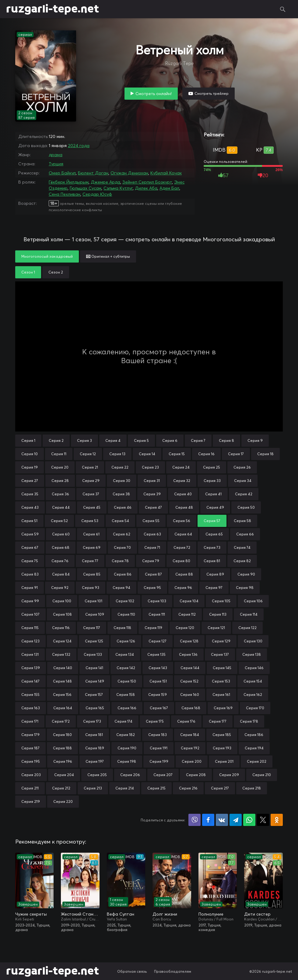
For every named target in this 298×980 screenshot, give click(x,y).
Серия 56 (182, 521)
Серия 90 (246, 574)
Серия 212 (61, 788)
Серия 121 (216, 628)
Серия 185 (222, 735)
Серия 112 (187, 614)
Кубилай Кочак (166, 173)
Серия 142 (126, 668)
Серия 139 (31, 668)
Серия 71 (152, 547)
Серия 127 (158, 641)
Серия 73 (212, 547)
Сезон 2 (56, 272)
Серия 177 (218, 721)
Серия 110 (126, 614)
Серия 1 (28, 440)
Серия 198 (127, 761)
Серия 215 (156, 788)
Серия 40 (183, 494)
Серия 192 (190, 748)
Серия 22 (120, 467)
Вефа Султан (121, 914)
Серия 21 (90, 467)
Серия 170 (255, 708)
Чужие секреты (31, 914)
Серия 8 (226, 440)
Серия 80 (181, 561)
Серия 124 (62, 641)
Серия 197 (95, 761)
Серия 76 (60, 561)
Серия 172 (61, 721)
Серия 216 (188, 788)
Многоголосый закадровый (47, 256)
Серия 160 (190, 695)
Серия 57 (212, 521)
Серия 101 (93, 601)
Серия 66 (245, 534)
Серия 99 (30, 601)
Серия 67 (30, 547)
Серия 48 (184, 507)
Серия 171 (30, 721)
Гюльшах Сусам (86, 188)
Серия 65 (214, 534)
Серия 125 (94, 641)
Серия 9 (255, 440)
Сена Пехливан (65, 194)
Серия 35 (30, 494)
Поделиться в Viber (195, 820)
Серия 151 (158, 681)
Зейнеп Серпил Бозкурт (147, 182)
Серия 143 (158, 668)
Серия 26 (242, 467)
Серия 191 (159, 748)
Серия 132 (61, 654)
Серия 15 (177, 454)
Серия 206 (130, 775)
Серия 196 (63, 761)
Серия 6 (170, 440)
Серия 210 (262, 775)
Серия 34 (243, 481)
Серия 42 (244, 494)
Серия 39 (152, 494)
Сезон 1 (28, 272)
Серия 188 (62, 748)
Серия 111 (157, 614)
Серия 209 (229, 775)
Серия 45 (92, 507)
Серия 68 (61, 547)
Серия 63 (152, 534)
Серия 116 (61, 628)
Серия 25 (212, 467)
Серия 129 (221, 641)
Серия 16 (206, 454)
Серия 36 (60, 494)
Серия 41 (213, 494)
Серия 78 (120, 561)
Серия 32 (182, 481)
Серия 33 (212, 481)
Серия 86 (123, 574)
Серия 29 (91, 481)
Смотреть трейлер (212, 93)
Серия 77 (90, 561)
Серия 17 (236, 454)
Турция (56, 164)
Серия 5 (141, 440)
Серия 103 (157, 601)
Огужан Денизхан (129, 173)
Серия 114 (249, 614)
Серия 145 (222, 668)
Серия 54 (120, 521)
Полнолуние (211, 914)
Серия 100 (62, 601)
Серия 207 (163, 775)
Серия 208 (196, 775)
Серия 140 (63, 668)
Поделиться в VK (222, 820)
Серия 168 (191, 708)
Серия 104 (189, 601)
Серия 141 (94, 668)
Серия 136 (188, 654)
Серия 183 (158, 735)
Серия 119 (153, 628)
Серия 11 (59, 454)
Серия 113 (218, 614)
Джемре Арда (105, 182)
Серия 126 (126, 641)
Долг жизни (165, 914)
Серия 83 (30, 574)
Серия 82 (242, 561)
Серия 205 (97, 775)
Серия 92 (60, 588)
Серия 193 (222, 748)
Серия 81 (212, 561)
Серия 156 (62, 695)
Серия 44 (61, 507)
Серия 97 (214, 588)
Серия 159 (158, 695)
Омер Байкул (62, 173)
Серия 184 (190, 735)
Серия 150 (127, 681)
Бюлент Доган (93, 173)
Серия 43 (30, 507)
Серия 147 (30, 681)
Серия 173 (92, 721)
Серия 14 (147, 454)
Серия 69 (92, 547)
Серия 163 (31, 708)
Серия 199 (159, 761)
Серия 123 (30, 641)
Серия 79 (151, 561)
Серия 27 (30, 481)
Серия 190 (127, 748)
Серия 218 (252, 788)
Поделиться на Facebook (208, 820)
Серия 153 (221, 681)
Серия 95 (152, 588)
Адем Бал (169, 188)
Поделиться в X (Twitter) (263, 820)
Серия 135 (156, 654)
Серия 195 (31, 761)
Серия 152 (189, 681)
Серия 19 (30, 467)
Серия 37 (91, 494)
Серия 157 (94, 695)
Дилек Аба (146, 188)
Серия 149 (95, 681)
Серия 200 (192, 761)
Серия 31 (152, 481)
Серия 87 (153, 574)
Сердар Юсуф (97, 194)
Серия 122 (247, 628)
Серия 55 (151, 521)
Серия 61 (91, 534)
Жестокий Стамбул (80, 914)
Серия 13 (117, 454)
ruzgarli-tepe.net (53, 9)
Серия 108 (62, 614)
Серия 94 (121, 588)
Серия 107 (30, 614)
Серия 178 (249, 721)
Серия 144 (190, 668)
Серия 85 (92, 574)
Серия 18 (265, 454)
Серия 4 (113, 440)
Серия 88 (184, 574)
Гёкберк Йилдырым (69, 182)
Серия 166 (127, 708)
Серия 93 (91, 588)
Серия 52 (59, 521)
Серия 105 (221, 601)
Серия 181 (94, 735)
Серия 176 (186, 721)
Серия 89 (215, 574)
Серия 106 (253, 601)
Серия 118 (122, 628)
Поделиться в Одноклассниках (277, 820)
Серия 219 (31, 801)
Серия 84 (61, 574)
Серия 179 (30, 735)
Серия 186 (254, 735)
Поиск (283, 9)
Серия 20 (60, 467)
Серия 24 (181, 467)
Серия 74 (242, 547)
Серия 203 (31, 775)
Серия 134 (125, 654)
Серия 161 (221, 695)
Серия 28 (60, 481)
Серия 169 (223, 708)
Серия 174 (123, 721)
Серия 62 (122, 534)
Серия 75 (30, 561)
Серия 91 (30, 588)
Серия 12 (88, 454)
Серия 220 (63, 801)
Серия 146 (254, 668)
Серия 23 (150, 467)
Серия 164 (63, 708)
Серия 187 (30, 748)
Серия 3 (84, 440)
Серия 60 (61, 534)
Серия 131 (30, 654)
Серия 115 (30, 628)
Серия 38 (121, 494)
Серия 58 (242, 521)
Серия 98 (245, 588)
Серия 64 (183, 534)
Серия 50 (246, 507)
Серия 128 (189, 641)
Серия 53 (90, 521)
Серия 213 (93, 788)
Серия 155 (30, 695)
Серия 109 (95, 614)
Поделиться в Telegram (236, 820)
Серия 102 (125, 601)
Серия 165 (95, 708)
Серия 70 (122, 547)
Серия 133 (93, 654)
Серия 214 (125, 788)
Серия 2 (56, 440)
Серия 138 (252, 654)
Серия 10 (30, 454)
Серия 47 (153, 507)
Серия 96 (183, 588)
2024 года (79, 146)
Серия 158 (126, 695)
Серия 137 (220, 654)
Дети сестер (257, 914)
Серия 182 (126, 735)
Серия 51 (29, 521)
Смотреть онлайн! (154, 94)
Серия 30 (122, 481)
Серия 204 (64, 775)
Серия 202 (257, 761)
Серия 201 (224, 761)
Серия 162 (253, 695)
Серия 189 (95, 748)
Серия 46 (123, 507)
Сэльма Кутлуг (118, 188)
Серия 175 (155, 721)
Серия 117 (92, 628)
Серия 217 (220, 788)
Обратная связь (132, 971)
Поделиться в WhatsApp (249, 820)
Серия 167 (159, 708)
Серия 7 (198, 440)
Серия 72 (182, 547)
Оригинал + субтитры (108, 256)
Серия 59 (30, 534)
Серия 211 (30, 788)
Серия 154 (253, 681)
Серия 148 (62, 681)
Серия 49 (215, 507)
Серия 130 (253, 641)
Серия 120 (185, 628)
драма (56, 155)
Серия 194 (254, 748)
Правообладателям (173, 971)
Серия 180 (62, 735)
